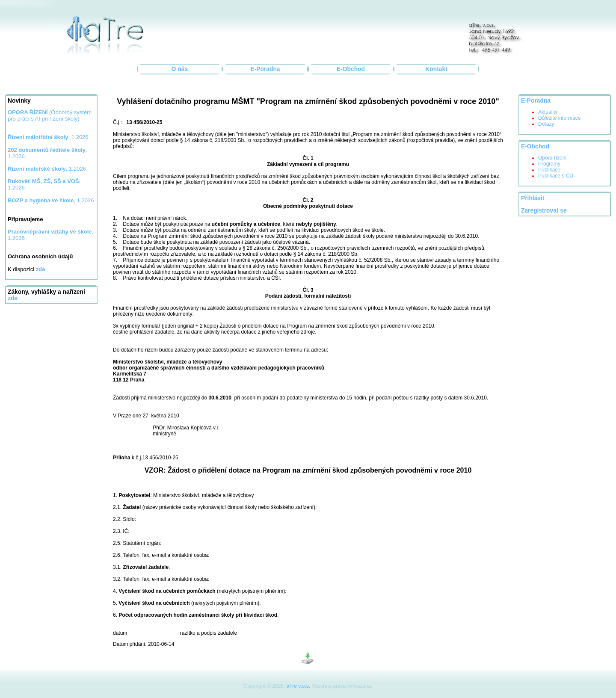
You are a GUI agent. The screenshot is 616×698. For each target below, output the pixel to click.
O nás (180, 69)
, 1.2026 (48, 137)
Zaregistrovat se (544, 211)
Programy (549, 164)
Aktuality (548, 112)
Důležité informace (559, 118)
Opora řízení (552, 158)
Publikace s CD (556, 176)
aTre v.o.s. (298, 686)
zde (13, 298)
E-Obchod (351, 69)
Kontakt (436, 69)
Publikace (549, 170)
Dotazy (546, 124)
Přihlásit (533, 198)
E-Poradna (265, 69)
